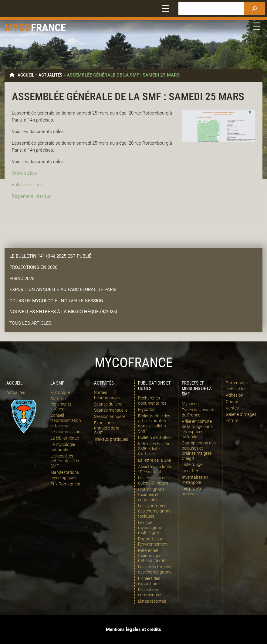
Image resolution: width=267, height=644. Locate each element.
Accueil (26, 75)
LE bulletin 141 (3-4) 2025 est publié (51, 256)
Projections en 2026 (33, 267)
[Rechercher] (254, 9)
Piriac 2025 (22, 279)
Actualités (50, 75)
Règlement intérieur (31, 196)
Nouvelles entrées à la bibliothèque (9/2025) (63, 312)
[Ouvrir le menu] (166, 9)
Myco (18, 28)
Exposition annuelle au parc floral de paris (63, 289)
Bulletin (19, 185)
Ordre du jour (25, 173)
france (48, 28)
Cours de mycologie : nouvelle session (56, 301)
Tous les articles (30, 323)
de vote (34, 185)
